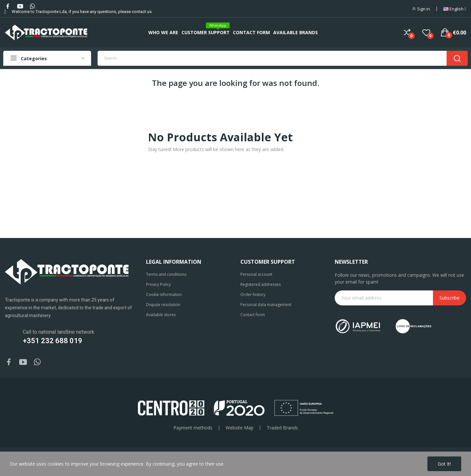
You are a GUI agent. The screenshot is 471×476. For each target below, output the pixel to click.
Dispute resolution (163, 305)
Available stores (161, 315)
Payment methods (193, 428)
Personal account (256, 274)
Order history (253, 294)
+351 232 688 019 (53, 341)
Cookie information (164, 294)
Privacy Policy (158, 284)
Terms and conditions (166, 274)
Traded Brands (282, 428)
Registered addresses (261, 284)
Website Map (240, 428)
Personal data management (266, 305)
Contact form (253, 315)
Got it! (444, 464)
